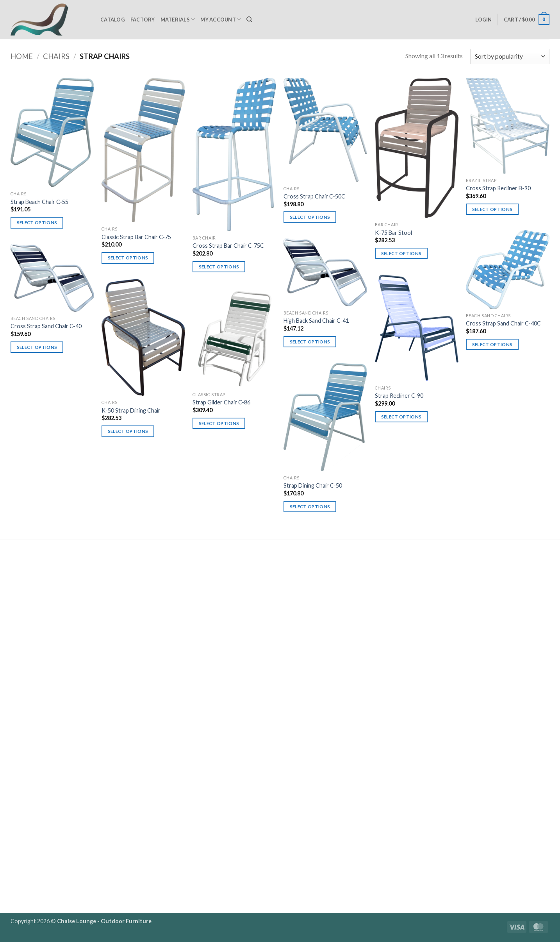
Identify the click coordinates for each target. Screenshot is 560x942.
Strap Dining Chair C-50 (313, 485)
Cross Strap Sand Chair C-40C (503, 323)
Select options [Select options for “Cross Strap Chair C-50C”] (310, 217)
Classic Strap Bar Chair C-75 (136, 237)
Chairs (56, 56)
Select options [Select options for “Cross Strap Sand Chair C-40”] (37, 347)
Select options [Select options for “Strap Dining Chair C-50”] (310, 507)
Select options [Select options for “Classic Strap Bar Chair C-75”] (128, 258)
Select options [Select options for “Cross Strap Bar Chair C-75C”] (219, 267)
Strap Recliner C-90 (399, 396)
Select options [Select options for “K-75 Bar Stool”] (401, 253)
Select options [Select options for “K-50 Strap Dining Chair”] (128, 431)
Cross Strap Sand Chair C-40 (46, 326)
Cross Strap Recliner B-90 (498, 188)
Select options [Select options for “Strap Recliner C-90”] (401, 417)
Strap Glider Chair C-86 (221, 402)
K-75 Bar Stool (393, 233)
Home (22, 56)
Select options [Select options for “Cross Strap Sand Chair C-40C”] (492, 344)
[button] (483, 20)
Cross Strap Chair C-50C (314, 196)
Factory (143, 20)
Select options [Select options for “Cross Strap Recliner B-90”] (492, 209)
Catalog (113, 20)
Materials (178, 19)
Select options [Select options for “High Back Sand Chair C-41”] (310, 342)
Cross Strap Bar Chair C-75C (228, 246)
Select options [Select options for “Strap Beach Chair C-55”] (37, 223)
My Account (221, 19)
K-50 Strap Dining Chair (131, 410)
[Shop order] (510, 56)
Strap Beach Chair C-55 (39, 202)
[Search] (249, 20)
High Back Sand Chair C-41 (316, 321)
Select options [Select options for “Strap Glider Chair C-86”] (219, 423)
